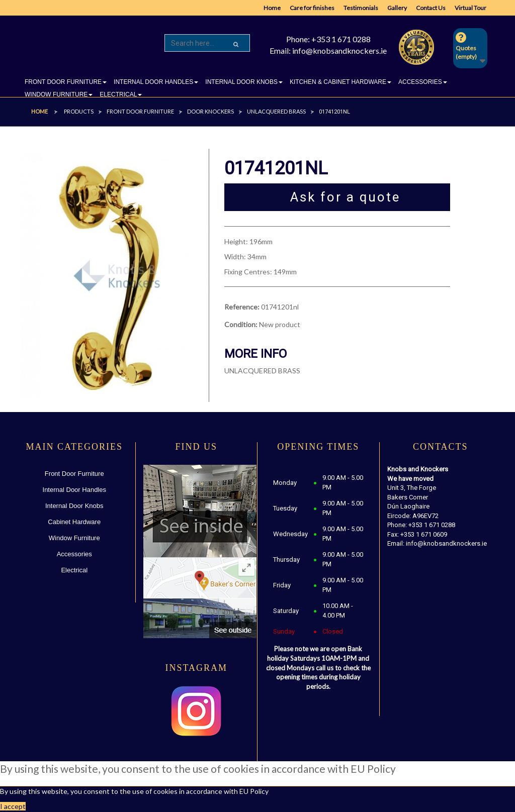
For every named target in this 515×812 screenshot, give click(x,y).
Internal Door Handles (74, 490)
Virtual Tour (470, 8)
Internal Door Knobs (74, 506)
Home (272, 8)
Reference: (242, 307)
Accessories (74, 554)
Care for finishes (312, 8)
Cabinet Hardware (74, 522)
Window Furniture (74, 538)
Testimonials (361, 8)
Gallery (397, 8)
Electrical (74, 570)
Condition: (241, 324)
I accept (13, 806)
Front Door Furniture (74, 474)
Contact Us (431, 8)
